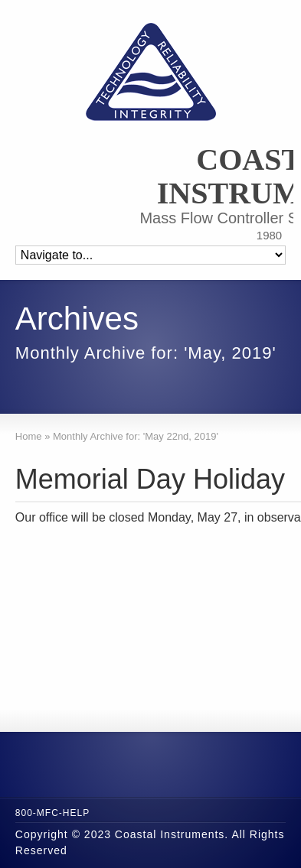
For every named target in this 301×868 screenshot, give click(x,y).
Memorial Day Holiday (150, 479)
